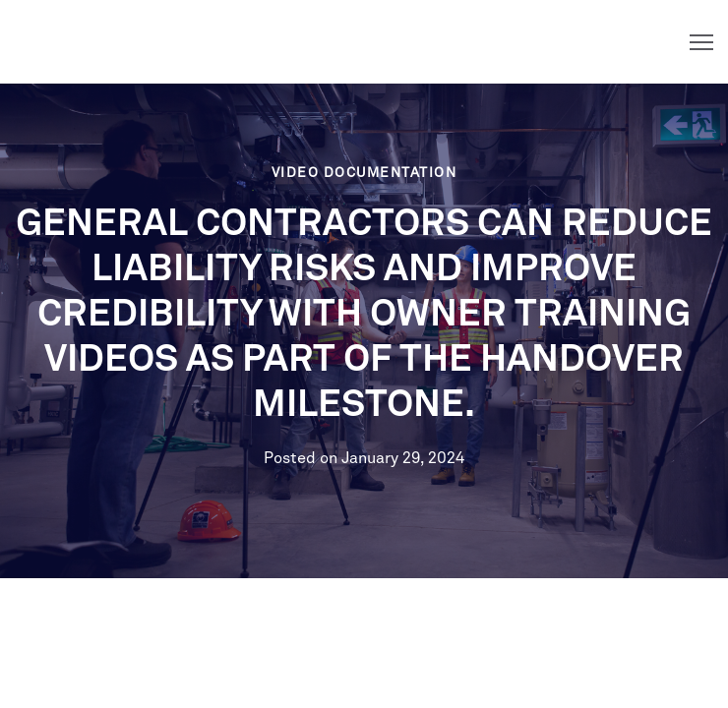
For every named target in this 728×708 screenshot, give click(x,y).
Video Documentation (364, 173)
